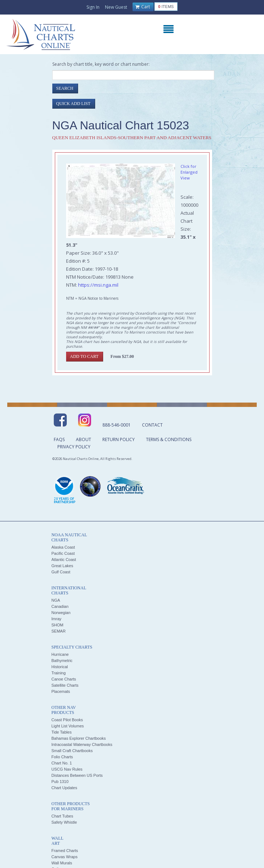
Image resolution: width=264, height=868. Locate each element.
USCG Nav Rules (67, 769)
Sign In (93, 7)
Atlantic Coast (64, 560)
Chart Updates (64, 788)
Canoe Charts (64, 679)
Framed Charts (65, 851)
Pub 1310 (60, 782)
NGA (56, 600)
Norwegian (61, 613)
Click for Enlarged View (189, 172)
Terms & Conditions (169, 439)
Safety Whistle (64, 822)
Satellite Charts (65, 685)
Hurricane (60, 654)
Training (59, 673)
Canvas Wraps (65, 857)
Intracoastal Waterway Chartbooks (82, 744)
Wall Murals (62, 863)
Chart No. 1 (62, 763)
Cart (143, 7)
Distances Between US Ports (77, 775)
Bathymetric (62, 661)
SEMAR (59, 631)
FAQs (59, 439)
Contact (152, 425)
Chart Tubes (62, 816)
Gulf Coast (61, 572)
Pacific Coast (63, 553)
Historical (60, 667)
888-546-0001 (117, 425)
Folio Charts (62, 757)
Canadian (60, 606)
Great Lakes (62, 566)
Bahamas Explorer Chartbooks (79, 738)
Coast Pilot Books (67, 720)
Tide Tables (62, 732)
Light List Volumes (68, 726)
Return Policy (119, 439)
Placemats (61, 691)
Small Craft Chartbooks (72, 751)
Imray (57, 619)
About (84, 439)
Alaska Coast (63, 547)
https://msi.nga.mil (98, 285)
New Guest (116, 7)
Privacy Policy (74, 447)
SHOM (58, 625)
